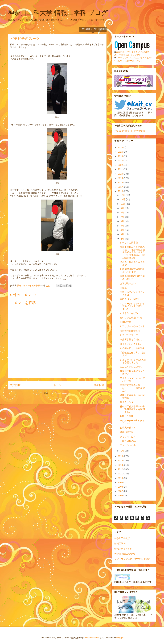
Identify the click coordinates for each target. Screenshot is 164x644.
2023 (121, 161)
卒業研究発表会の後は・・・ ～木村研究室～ (132, 388)
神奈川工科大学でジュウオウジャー (132, 373)
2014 (121, 460)
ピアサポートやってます (132, 326)
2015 (121, 456)
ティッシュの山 (128, 445)
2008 (121, 487)
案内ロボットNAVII (130, 299)
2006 (121, 496)
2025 (121, 152)
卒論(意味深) (126, 432)
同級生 (123, 288)
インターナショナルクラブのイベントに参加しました (132, 306)
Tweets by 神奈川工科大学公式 (130, 131)
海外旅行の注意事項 (130, 331)
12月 (123, 195)
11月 (123, 199)
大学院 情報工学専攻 (125, 554)
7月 (123, 217)
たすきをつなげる (129, 313)
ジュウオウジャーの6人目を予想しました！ (133, 361)
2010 (121, 478)
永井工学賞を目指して (131, 339)
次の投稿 (15, 385)
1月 (123, 451)
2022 (121, 165)
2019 (121, 178)
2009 (121, 482)
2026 (121, 147)
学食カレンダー (128, 402)
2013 (121, 465)
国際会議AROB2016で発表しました (132, 278)
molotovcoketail (92, 638)
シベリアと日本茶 (129, 243)
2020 (121, 174)
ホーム (57, 385)
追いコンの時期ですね (131, 318)
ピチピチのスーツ (129, 335)
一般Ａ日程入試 (128, 441)
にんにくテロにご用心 (131, 367)
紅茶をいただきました (131, 344)
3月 (123, 234)
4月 (123, 230)
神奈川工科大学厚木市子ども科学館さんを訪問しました (132, 409)
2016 (121, 191)
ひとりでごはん (128, 436)
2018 (121, 182)
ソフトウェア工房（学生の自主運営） (133, 559)
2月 (123, 239)
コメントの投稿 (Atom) (60, 393)
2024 (121, 156)
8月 (123, 213)
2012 (121, 469)
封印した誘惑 (127, 416)
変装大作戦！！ (128, 428)
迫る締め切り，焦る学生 (132, 348)
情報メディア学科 (123, 549)
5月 (123, 226)
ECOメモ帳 (126, 322)
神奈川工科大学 (122, 538)
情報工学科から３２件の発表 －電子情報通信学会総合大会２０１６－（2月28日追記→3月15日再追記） (133, 252)
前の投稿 (99, 385)
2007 (121, 491)
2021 (121, 169)
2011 (121, 474)
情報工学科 (120, 544)
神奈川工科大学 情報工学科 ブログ (58, 13)
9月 (123, 208)
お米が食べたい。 (129, 283)
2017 (121, 187)
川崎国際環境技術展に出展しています (132, 270)
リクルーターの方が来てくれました (132, 422)
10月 (123, 204)
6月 (123, 221)
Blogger (120, 638)
